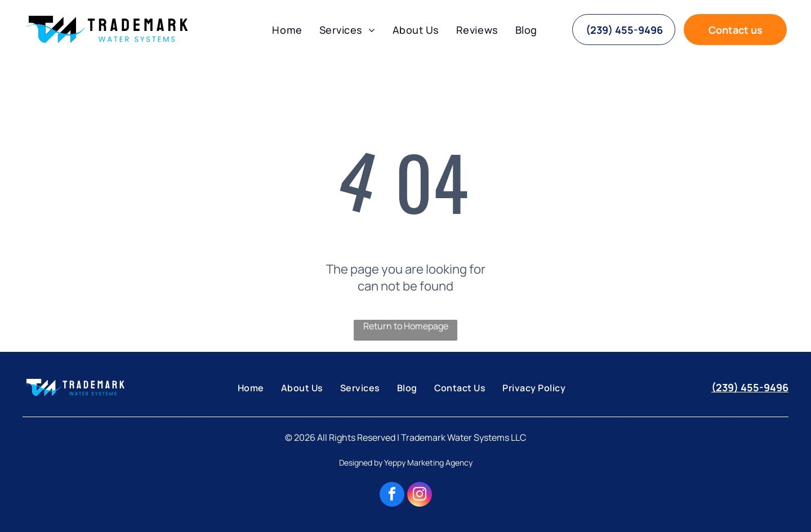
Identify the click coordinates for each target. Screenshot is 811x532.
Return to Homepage (406, 326)
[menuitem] (287, 30)
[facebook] (392, 496)
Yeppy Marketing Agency (428, 462)
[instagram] (420, 496)
